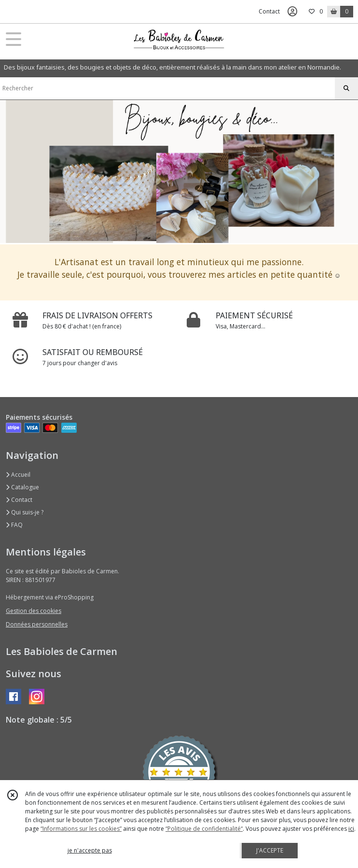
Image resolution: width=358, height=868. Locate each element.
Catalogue (22, 487)
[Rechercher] (346, 88)
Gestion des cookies (34, 611)
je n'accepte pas (90, 850)
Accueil (18, 475)
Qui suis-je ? (25, 512)
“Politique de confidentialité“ (204, 829)
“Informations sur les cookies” (81, 829)
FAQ (14, 525)
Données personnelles (37, 624)
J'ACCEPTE (270, 850)
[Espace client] (292, 12)
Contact (269, 11)
